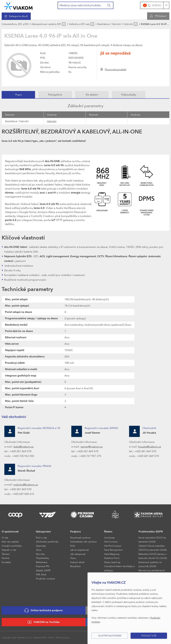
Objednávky (42, 558)
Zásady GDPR (43, 570)
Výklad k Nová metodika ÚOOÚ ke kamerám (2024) (153, 548)
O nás (5, 538)
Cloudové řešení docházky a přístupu (119, 568)
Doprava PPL (43, 566)
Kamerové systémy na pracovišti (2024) (150, 564)
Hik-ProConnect (113, 546)
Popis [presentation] (18, 95)
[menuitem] (16, 16)
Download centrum (80, 538)
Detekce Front (112, 558)
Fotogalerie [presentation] (55, 95)
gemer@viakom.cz (91, 447)
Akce (39, 550)
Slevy (73, 558)
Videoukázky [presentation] (129, 95)
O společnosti (10, 532)
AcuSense (109, 538)
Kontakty (6, 562)
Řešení (108, 532)
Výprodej (41, 546)
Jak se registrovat (79, 550)
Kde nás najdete (10, 542)
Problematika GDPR (151, 532)
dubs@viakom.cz (23, 447)
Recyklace (75, 566)
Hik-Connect (111, 542)
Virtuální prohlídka (12, 546)
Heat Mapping (112, 554)
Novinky (40, 554)
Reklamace (42, 562)
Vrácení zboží (77, 562)
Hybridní (52, 121)
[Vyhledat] (109, 5)
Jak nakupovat (78, 554)
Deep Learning (112, 562)
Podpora (75, 532)
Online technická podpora (44, 610)
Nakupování (43, 532)
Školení (6, 554)
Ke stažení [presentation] (92, 95)
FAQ (73, 546)
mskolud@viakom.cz (26, 485)
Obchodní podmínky (47, 542)
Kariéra (5, 558)
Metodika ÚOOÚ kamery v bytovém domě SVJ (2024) (153, 556)
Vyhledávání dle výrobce (83, 542)
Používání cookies (45, 579)
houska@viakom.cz (150, 447)
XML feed (41, 574)
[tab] (18, 95)
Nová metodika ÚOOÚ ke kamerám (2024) (152, 540)
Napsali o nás (9, 550)
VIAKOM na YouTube (44, 622)
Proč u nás (41, 538)
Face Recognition (113, 550)
